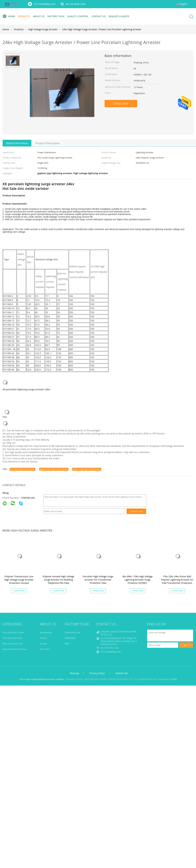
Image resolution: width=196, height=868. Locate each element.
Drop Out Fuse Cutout (13, 632)
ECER (174, 679)
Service (43, 644)
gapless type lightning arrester (54, 469)
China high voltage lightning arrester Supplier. (42, 679)
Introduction (46, 632)
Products (24, 16)
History (43, 638)
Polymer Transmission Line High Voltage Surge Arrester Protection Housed (19, 580)
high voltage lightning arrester (87, 469)
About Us (39, 16)
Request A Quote (119, 16)
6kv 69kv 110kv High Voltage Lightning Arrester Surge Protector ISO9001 (138, 580)
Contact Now (121, 103)
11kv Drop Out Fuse (12, 638)
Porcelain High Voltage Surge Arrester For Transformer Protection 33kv (98, 580)
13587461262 (28, 498)
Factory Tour (56, 16)
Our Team (45, 649)
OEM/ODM (70, 638)
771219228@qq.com (45, 4)
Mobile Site (122, 673)
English (183, 4)
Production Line (73, 632)
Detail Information (17, 143)
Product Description (48, 143)
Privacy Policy (97, 673)
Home (9, 16)
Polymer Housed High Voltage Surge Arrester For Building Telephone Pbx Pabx (58, 580)
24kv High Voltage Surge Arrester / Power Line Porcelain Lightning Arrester (102, 29)
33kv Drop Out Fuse (12, 644)
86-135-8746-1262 (76, 4)
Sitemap (74, 673)
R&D (67, 644)
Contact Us (99, 16)
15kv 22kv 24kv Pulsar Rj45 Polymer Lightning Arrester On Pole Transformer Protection (177, 580)
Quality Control (78, 16)
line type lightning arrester (22, 469)
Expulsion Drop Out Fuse (15, 649)
